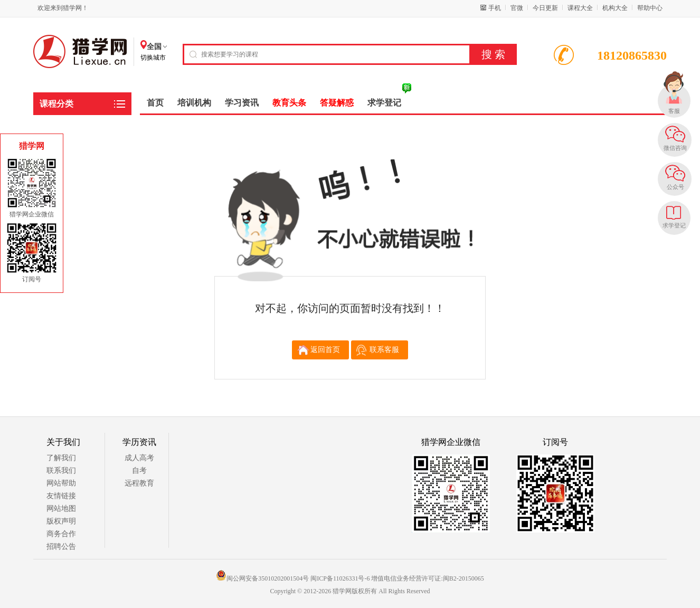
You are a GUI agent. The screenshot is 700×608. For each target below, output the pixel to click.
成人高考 (139, 458)
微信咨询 (675, 148)
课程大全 (580, 8)
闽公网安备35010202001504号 (262, 578)
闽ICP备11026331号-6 (340, 578)
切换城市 (153, 58)
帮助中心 (650, 8)
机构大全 (615, 8)
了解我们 (61, 458)
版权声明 (61, 521)
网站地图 (61, 509)
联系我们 (61, 471)
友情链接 (61, 496)
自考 (139, 471)
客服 (674, 111)
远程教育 (139, 483)
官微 (517, 8)
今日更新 (545, 8)
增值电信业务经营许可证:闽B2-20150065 (427, 578)
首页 (155, 103)
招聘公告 (61, 547)
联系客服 (384, 350)
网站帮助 (61, 483)
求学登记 (674, 225)
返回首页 (325, 350)
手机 (495, 8)
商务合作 (61, 534)
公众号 (675, 187)
